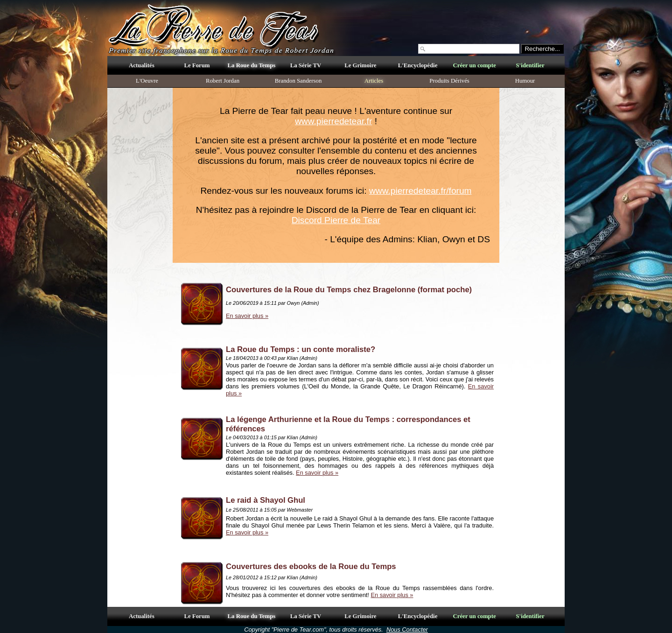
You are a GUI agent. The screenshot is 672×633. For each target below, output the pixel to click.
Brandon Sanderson (298, 81)
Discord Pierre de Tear (336, 220)
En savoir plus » (247, 316)
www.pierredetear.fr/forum (420, 191)
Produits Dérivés (449, 81)
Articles (374, 81)
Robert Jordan (223, 81)
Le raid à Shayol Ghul (266, 500)
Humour (525, 81)
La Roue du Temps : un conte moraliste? (301, 349)
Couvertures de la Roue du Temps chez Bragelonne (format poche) (349, 290)
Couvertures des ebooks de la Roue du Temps (311, 566)
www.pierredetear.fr (333, 121)
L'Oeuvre (147, 81)
